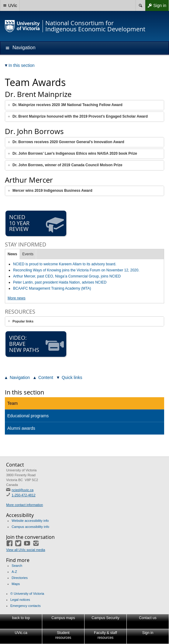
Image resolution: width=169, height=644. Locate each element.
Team (12, 403)
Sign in (156, 5)
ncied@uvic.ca (22, 490)
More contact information (24, 505)
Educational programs (28, 416)
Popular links (23, 321)
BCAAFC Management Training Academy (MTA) (52, 288)
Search (17, 566)
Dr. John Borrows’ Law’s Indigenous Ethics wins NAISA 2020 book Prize (75, 153)
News (12, 254)
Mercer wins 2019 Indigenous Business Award (52, 191)
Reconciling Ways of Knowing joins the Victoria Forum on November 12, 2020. (76, 270)
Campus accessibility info (30, 527)
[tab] (84, 105)
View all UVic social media (26, 550)
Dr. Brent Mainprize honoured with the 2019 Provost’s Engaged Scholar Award (80, 116)
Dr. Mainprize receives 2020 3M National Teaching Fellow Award (67, 105)
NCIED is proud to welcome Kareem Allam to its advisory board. (65, 264)
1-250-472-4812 (23, 495)
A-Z (14, 572)
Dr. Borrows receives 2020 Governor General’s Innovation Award (68, 142)
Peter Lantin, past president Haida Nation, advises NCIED (60, 282)
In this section (24, 392)
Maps (16, 584)
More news (17, 298)
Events (28, 254)
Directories (20, 578)
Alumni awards (21, 428)
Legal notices (20, 600)
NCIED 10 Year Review (36, 224)
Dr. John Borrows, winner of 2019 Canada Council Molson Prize (67, 165)
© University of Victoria (27, 594)
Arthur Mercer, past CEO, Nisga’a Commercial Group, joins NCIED (67, 276)
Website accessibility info (30, 521)
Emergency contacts (26, 606)
